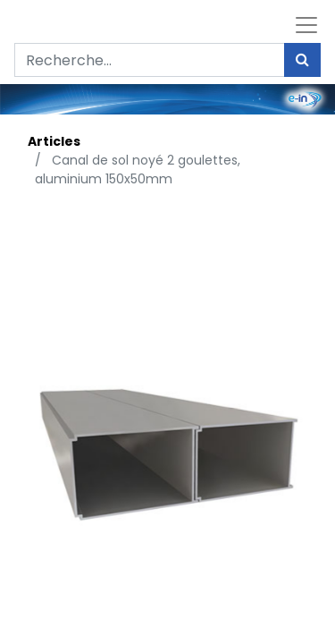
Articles (54, 141)
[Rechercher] (302, 60)
